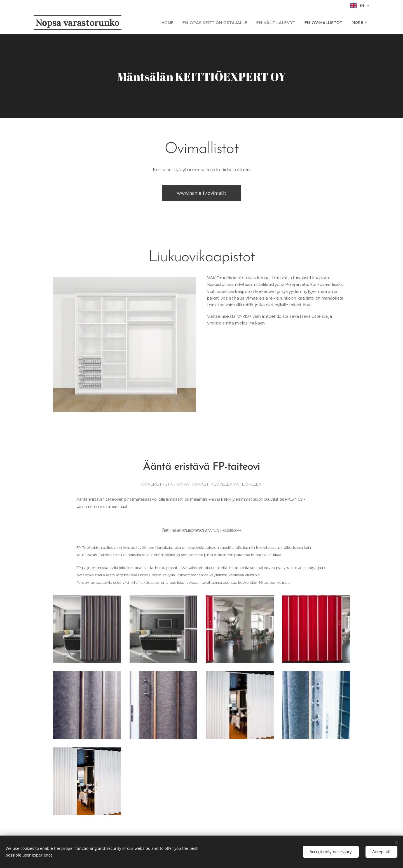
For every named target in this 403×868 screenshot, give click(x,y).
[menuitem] (181, 23)
